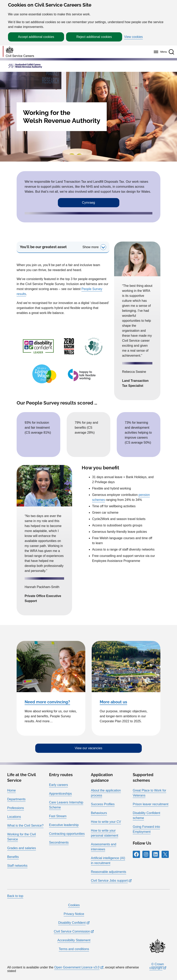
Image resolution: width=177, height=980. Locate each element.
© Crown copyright (157, 966)
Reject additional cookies (94, 37)
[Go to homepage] (18, 52)
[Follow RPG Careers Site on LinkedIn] (156, 854)
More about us (113, 702)
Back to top (15, 896)
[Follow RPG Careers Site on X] (165, 854)
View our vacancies (88, 748)
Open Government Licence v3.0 (77, 967)
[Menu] (159, 52)
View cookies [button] (133, 37)
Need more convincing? (47, 702)
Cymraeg (89, 203)
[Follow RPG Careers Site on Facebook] (136, 854)
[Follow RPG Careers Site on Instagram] (146, 854)
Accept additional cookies (36, 37)
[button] (171, 52)
